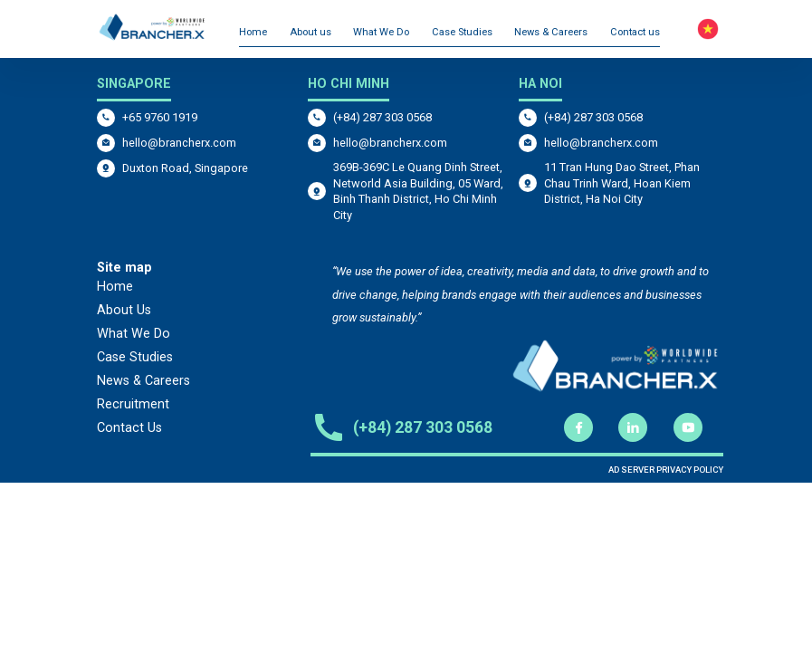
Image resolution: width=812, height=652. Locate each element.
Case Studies (462, 32)
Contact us (635, 32)
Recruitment (133, 404)
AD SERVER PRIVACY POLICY (666, 470)
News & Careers (551, 32)
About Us (124, 310)
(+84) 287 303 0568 (382, 117)
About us (310, 32)
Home (253, 32)
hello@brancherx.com (179, 143)
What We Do (381, 32)
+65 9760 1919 (160, 117)
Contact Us (129, 428)
